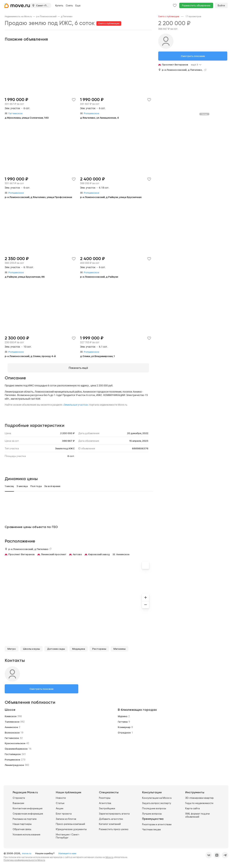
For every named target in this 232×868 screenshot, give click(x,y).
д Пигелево (67, 17)
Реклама (204, 114)
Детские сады (56, 646)
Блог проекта (64, 811)
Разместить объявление (196, 5)
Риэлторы (105, 795)
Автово (77, 552)
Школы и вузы (31, 646)
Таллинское (12, 719)
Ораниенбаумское (16, 746)
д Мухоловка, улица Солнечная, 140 (27, 118)
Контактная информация (28, 806)
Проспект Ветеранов (21, 552)
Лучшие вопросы (152, 811)
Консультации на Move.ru (157, 795)
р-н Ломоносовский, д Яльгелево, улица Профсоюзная (38, 197)
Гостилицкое (13, 751)
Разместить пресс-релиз (114, 827)
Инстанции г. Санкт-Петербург (68, 833)
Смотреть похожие (42, 686)
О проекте (19, 795)
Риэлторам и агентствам (157, 822)
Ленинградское (14, 762)
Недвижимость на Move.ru (18, 17)
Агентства (105, 801)
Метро (12, 646)
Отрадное (124, 730)
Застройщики (107, 806)
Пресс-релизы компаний (70, 821)
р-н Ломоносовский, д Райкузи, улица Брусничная (111, 197)
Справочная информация (28, 811)
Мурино (123, 714)
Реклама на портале (25, 816)
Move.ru (109, 855)
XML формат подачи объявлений (197, 812)
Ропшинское (12, 757)
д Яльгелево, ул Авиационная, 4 (100, 118)
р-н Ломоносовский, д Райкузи (99, 277)
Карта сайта (192, 806)
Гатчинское (12, 735)
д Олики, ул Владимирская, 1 (97, 356)
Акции (60, 806)
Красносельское (15, 741)
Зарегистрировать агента (114, 811)
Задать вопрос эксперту (157, 801)
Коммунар (124, 724)
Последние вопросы (154, 806)
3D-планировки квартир (199, 795)
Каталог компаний (110, 821)
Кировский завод (99, 552)
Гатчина (123, 719)
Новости (61, 795)
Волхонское (12, 730)
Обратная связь (22, 827)
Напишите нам (67, 851)
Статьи (60, 801)
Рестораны (99, 646)
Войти (221, 5)
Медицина (79, 646)
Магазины (120, 646)
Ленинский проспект (54, 552)
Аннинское (123, 552)
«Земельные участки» (76, 402)
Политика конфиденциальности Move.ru (24, 857)
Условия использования (26, 832)
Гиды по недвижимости (199, 801)
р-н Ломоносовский (46, 17)
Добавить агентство (111, 816)
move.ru (27, 851)
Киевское (11, 714)
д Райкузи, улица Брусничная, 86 (25, 277)
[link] (18, 17)
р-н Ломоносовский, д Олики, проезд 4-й (30, 356)
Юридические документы (71, 827)
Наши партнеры (22, 821)
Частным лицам (151, 827)
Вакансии (18, 801)
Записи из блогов (66, 816)
